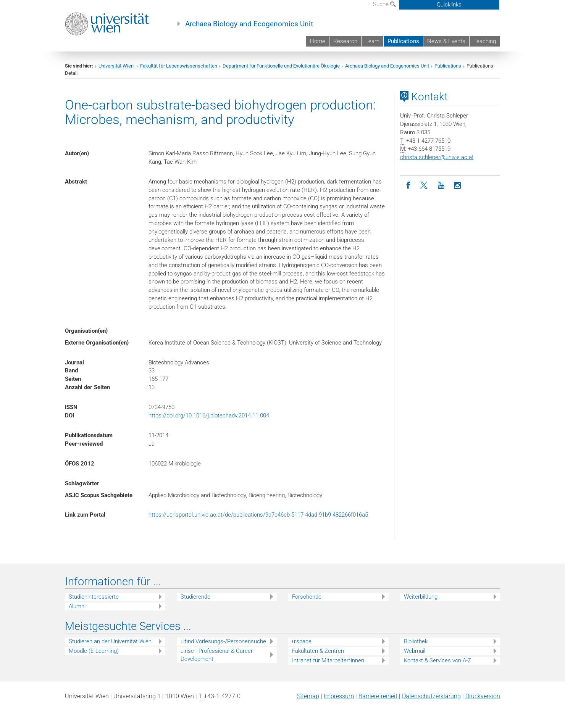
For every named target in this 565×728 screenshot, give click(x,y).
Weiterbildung (421, 597)
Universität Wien (117, 66)
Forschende (307, 597)
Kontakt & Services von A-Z (437, 660)
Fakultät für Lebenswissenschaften (179, 66)
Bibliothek (416, 641)
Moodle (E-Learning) (94, 651)
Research (345, 41)
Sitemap (308, 696)
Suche (384, 4)
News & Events (446, 41)
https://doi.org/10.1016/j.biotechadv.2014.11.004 (209, 416)
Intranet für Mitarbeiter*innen (328, 660)
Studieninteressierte (94, 597)
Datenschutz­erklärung (431, 696)
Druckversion (483, 696)
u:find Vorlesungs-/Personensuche (223, 641)
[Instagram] (458, 186)
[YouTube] (441, 186)
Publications (403, 41)
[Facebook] (408, 186)
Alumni (77, 606)
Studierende (195, 597)
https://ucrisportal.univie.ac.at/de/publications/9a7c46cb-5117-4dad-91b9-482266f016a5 (258, 515)
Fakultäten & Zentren (318, 651)
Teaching (485, 41)
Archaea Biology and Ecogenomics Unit (249, 24)
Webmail (415, 651)
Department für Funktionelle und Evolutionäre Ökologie (281, 66)
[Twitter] (425, 186)
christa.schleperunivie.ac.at (437, 157)
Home (318, 41)
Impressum (339, 696)
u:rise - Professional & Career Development (217, 655)
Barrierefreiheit (378, 696)
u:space (302, 641)
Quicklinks (449, 5)
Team (372, 41)
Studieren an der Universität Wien (110, 641)
